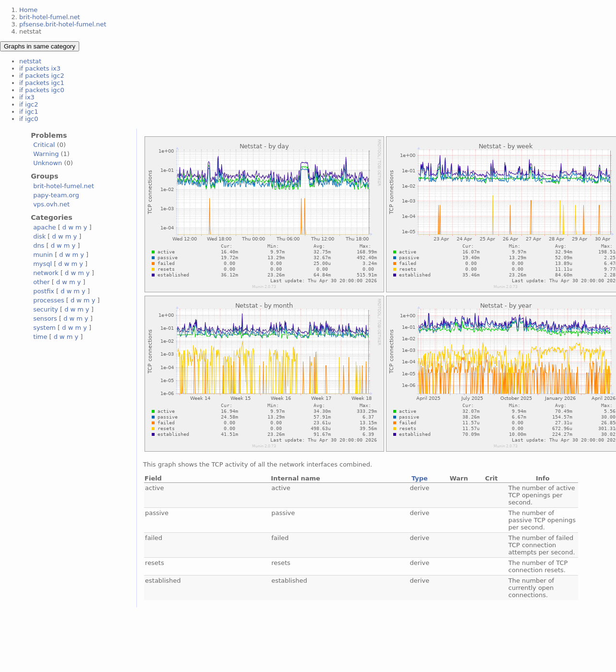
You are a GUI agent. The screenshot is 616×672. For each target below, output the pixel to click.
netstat (30, 61)
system (44, 328)
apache (44, 227)
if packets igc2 (42, 76)
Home (28, 10)
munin (43, 255)
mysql (42, 264)
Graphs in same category (40, 46)
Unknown (48, 163)
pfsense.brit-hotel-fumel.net (63, 24)
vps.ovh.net (51, 204)
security (46, 309)
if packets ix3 (40, 68)
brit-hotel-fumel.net (50, 17)
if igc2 (29, 104)
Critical (44, 145)
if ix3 (27, 97)
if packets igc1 (42, 83)
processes (49, 300)
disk (39, 236)
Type (420, 478)
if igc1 (29, 112)
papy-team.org (56, 195)
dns (39, 246)
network (46, 273)
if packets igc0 (42, 90)
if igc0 (29, 119)
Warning (46, 154)
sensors (45, 318)
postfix (44, 291)
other (42, 282)
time (40, 337)
